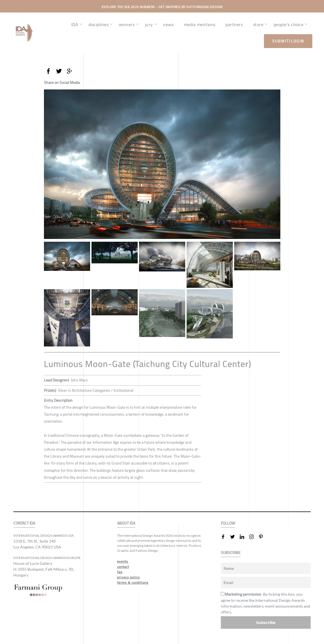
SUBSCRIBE (231, 553)
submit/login (288, 41)
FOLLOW (228, 523)
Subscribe (266, 622)
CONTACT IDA (24, 523)
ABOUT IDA (126, 523)
